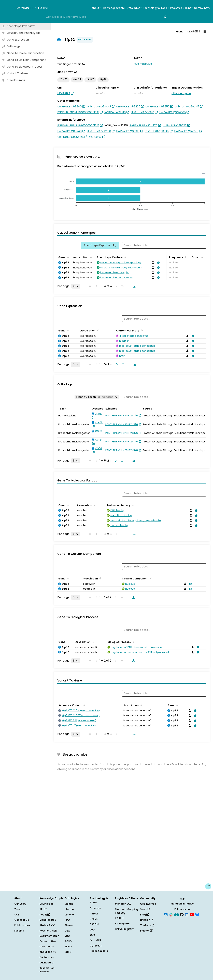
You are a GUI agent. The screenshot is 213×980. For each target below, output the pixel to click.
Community (202, 8)
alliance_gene (181, 93)
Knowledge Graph (114, 8)
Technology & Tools (156, 8)
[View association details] (158, 263)
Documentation (49, 936)
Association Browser (47, 970)
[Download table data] (134, 286)
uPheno (69, 915)
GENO (68, 941)
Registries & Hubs (181, 8)
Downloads (46, 904)
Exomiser (95, 908)
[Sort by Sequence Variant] (84, 705)
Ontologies (134, 8)
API (43, 909)
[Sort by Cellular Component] (151, 578)
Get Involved (148, 904)
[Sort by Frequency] (185, 257)
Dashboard (46, 963)
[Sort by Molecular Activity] (132, 505)
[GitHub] (182, 914)
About (96, 8)
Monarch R (48, 920)
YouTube (147, 925)
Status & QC (47, 925)
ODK (93, 935)
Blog (144, 915)
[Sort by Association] (90, 257)
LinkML (94, 919)
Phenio (69, 925)
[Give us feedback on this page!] (208, 886)
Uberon (69, 909)
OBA (67, 931)
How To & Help (48, 931)
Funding (19, 931)
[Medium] (176, 914)
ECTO (68, 952)
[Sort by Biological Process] (133, 642)
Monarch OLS (123, 904)
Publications (22, 925)
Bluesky (146, 931)
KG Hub (120, 918)
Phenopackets (99, 951)
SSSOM (94, 924)
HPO (67, 920)
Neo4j (45, 915)
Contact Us (22, 920)
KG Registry (122, 924)
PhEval (94, 914)
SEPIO (68, 947)
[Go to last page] (122, 364)
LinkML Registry (124, 929)
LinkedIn (147, 920)
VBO (67, 936)
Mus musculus (143, 64)
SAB (17, 915)
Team (18, 909)
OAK (93, 930)
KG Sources (47, 957)
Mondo (69, 904)
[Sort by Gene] (67, 257)
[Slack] (171, 914)
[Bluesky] (197, 914)
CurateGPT (97, 946)
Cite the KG (47, 947)
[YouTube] (192, 914)
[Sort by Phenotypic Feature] (125, 257)
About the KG (48, 952)
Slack (145, 909)
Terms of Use (48, 941)
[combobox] (107, 17)
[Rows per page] (76, 286)
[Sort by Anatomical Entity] (141, 330)
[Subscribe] (166, 914)
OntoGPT (96, 940)
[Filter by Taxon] (97, 397)
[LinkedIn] (187, 914)
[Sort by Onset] (202, 257)
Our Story (20, 904)
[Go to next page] (116, 364)
